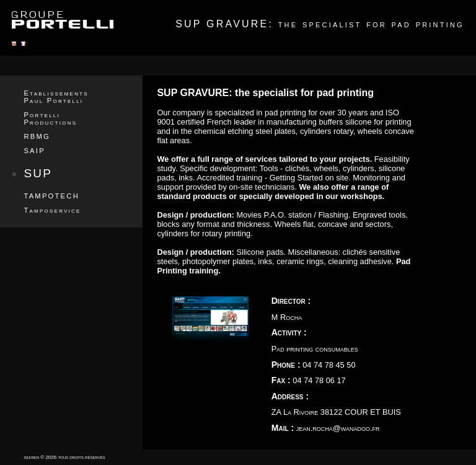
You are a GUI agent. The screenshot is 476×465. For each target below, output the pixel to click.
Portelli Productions (50, 118)
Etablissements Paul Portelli (56, 97)
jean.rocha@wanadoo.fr (338, 428)
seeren (31, 457)
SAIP (34, 151)
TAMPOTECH (51, 196)
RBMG (37, 136)
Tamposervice (52, 210)
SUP (38, 173)
